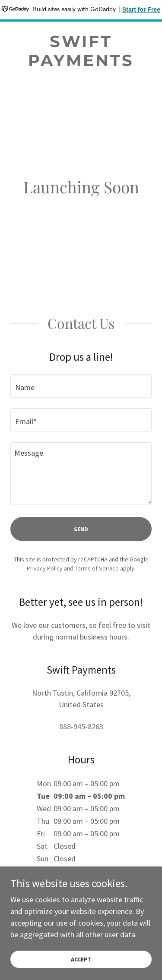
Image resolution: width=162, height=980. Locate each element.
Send (81, 529)
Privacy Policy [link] (45, 568)
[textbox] (81, 386)
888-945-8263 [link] (81, 726)
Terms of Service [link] (97, 568)
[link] (81, 51)
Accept (81, 959)
